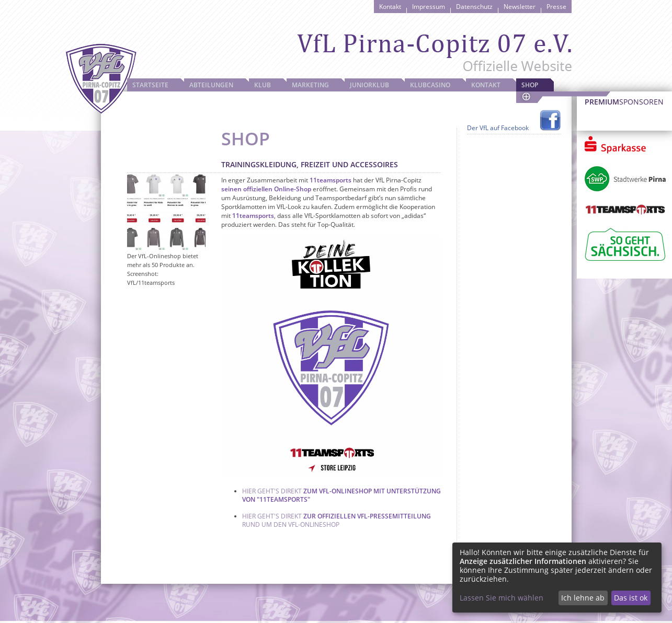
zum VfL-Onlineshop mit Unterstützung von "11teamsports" (341, 495)
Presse (556, 7)
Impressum (429, 7)
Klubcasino (430, 85)
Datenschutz (474, 7)
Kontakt (390, 7)
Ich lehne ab (583, 598)
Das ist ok (631, 598)
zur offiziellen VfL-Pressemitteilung (367, 516)
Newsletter (520, 7)
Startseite (150, 85)
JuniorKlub (369, 85)
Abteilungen (211, 85)
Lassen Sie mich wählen (502, 598)
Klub (263, 85)
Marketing (310, 85)
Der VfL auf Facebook (498, 128)
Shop (530, 85)
